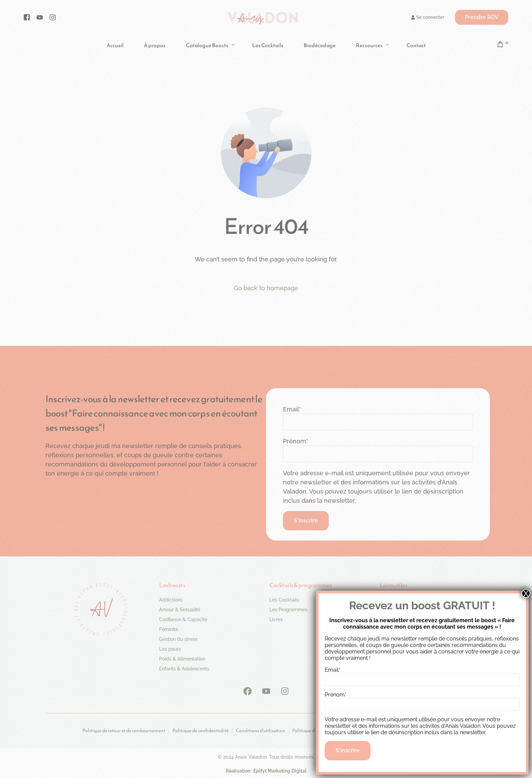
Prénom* (296, 441)
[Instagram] (53, 17)
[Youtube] (40, 17)
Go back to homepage (266, 288)
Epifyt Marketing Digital (280, 771)
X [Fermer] (526, 593)
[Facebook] (27, 17)
